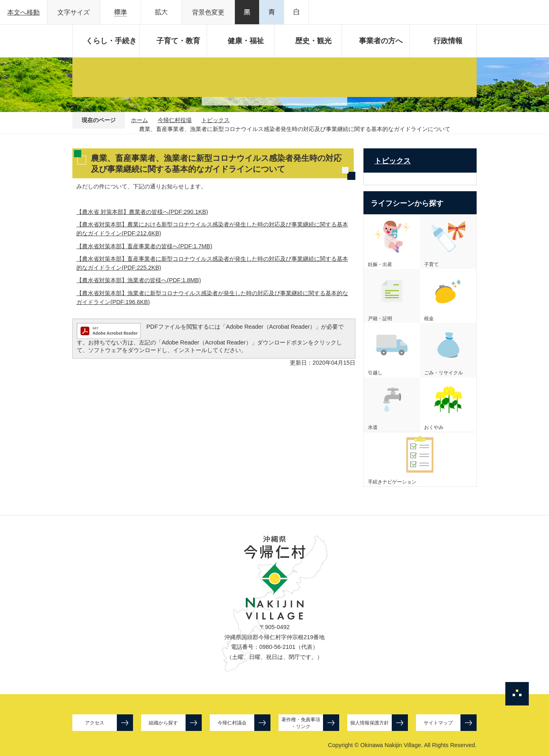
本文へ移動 (23, 12)
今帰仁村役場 (175, 120)
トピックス (215, 120)
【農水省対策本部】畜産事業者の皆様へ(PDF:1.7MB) (144, 246)
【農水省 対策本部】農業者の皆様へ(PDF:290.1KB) (142, 212)
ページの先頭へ (517, 694)
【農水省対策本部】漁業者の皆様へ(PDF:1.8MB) (139, 280)
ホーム (139, 120)
